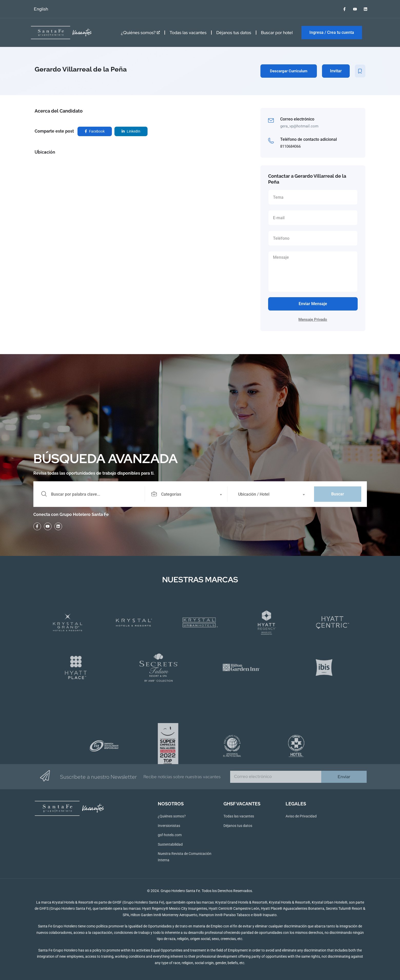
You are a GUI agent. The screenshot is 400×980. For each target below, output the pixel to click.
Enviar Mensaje (313, 304)
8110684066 (290, 146)
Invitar (336, 71)
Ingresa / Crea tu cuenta (332, 32)
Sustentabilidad (170, 844)
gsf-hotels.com (170, 835)
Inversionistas (169, 826)
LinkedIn (131, 131)
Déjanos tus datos (234, 33)
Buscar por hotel (277, 33)
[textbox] (186, 494)
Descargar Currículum (289, 71)
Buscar (338, 494)
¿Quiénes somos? (140, 33)
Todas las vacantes (188, 33)
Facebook (95, 131)
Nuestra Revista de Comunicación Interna (185, 857)
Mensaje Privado (313, 319)
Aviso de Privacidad (301, 816)
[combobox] (189, 494)
